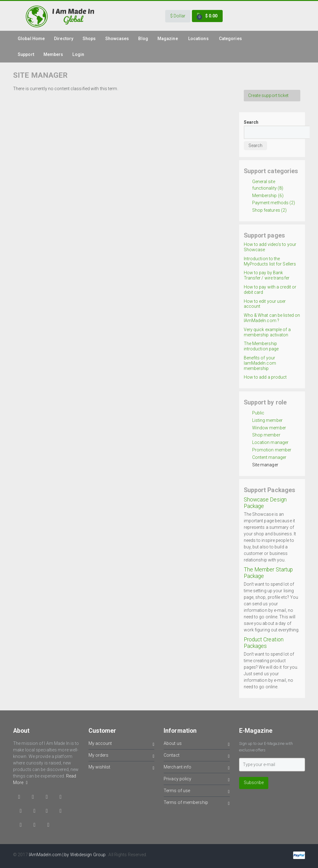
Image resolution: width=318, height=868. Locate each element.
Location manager (270, 442)
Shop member (266, 435)
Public (258, 413)
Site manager (265, 465)
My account (122, 744)
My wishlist (122, 768)
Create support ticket (268, 95)
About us (197, 744)
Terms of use (197, 792)
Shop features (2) (270, 210)
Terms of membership (197, 803)
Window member (269, 428)
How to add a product (265, 377)
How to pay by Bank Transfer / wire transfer (267, 275)
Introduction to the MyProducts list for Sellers (270, 261)
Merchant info (197, 768)
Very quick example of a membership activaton (267, 332)
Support (26, 54)
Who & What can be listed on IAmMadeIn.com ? (272, 318)
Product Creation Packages (264, 643)
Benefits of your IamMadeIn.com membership (260, 363)
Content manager (269, 457)
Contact (197, 756)
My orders (122, 756)
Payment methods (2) (274, 203)
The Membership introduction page (261, 346)
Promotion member (272, 450)
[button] (178, 16)
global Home (31, 39)
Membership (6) (268, 196)
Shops (89, 39)
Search (251, 122)
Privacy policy (197, 780)
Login (78, 54)
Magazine (168, 39)
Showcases (117, 39)
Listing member (267, 420)
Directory (64, 39)
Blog (143, 39)
